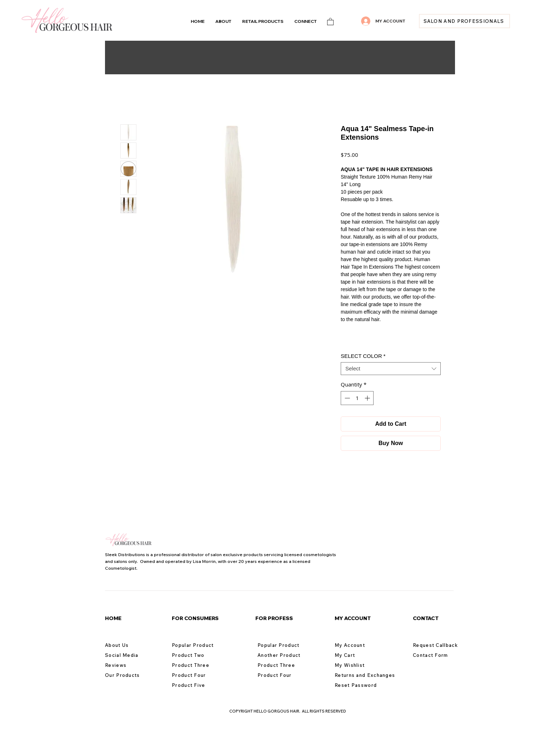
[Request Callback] (438, 645)
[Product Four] (197, 675)
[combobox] (391, 369)
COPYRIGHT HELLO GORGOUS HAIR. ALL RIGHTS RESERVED (288, 711)
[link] (330, 21)
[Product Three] (197, 665)
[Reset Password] (360, 685)
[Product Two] (197, 655)
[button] (306, 21)
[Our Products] (130, 675)
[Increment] (368, 398)
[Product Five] (197, 685)
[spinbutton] (357, 398)
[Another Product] (283, 655)
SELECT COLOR (363, 356)
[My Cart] (360, 655)
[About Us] (130, 645)
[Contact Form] (438, 655)
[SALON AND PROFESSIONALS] (464, 21)
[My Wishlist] (360, 665)
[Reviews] (130, 665)
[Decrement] (347, 398)
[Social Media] (130, 655)
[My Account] (360, 645)
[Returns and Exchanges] (368, 675)
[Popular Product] (197, 645)
